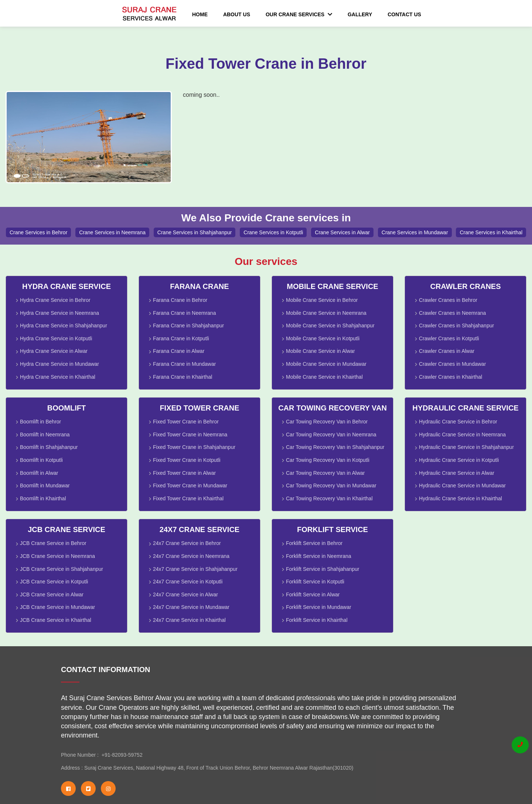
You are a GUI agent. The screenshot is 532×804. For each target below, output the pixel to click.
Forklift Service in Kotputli (315, 582)
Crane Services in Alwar (342, 232)
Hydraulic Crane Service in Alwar (457, 473)
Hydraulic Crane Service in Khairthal (461, 498)
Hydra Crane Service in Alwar (54, 351)
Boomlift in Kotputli (41, 460)
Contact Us (404, 14)
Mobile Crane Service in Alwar (320, 351)
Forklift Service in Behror (314, 543)
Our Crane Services (299, 14)
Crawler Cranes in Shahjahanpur (456, 326)
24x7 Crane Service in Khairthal (189, 620)
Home (200, 14)
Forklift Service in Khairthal (317, 620)
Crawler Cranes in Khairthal (451, 377)
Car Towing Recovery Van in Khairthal (329, 498)
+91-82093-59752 (121, 755)
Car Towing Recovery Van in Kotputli (328, 460)
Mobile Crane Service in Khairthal (324, 377)
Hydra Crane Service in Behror (55, 300)
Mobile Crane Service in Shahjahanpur (330, 326)
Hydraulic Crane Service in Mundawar (462, 486)
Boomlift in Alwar (39, 473)
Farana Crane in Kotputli (181, 338)
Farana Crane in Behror (180, 300)
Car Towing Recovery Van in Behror (327, 422)
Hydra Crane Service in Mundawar (59, 364)
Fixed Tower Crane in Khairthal (188, 498)
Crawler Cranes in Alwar (447, 351)
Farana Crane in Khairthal (183, 377)
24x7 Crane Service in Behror (187, 543)
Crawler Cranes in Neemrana (452, 313)
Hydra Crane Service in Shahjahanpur (64, 326)
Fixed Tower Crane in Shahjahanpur (194, 447)
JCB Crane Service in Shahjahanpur (62, 569)
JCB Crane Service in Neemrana (57, 556)
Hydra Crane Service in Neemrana (59, 313)
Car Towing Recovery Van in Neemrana (331, 435)
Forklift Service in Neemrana (319, 556)
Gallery (360, 14)
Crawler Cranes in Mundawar (452, 364)
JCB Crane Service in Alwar (52, 595)
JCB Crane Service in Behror (53, 543)
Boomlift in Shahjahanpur (49, 447)
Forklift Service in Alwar (313, 595)
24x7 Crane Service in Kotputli (188, 582)
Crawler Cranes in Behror (448, 300)
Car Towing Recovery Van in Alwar (325, 473)
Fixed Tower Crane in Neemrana (190, 435)
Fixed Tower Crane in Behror (186, 422)
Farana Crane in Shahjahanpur (188, 326)
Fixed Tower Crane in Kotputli (187, 460)
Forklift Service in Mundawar (319, 607)
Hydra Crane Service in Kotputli (56, 338)
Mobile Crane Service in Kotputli (323, 338)
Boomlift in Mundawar (45, 486)
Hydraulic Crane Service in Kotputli (459, 460)
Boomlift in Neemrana (45, 435)
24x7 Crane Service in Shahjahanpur (195, 569)
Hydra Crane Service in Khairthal (58, 377)
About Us (237, 14)
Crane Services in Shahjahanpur (195, 232)
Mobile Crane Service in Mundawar (326, 364)
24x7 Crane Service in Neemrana (191, 556)
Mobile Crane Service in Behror (322, 300)
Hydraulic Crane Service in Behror (458, 422)
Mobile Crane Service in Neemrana (326, 313)
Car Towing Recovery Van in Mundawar (331, 486)
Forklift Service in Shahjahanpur (323, 569)
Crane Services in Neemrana (112, 232)
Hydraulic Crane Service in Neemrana (462, 435)
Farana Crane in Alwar (179, 351)
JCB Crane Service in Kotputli (54, 582)
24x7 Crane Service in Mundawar (191, 607)
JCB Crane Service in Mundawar (57, 607)
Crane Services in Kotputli (273, 232)
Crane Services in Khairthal (491, 232)
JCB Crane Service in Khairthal (56, 620)
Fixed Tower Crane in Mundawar (190, 486)
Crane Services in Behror (38, 232)
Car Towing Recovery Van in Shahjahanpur (335, 447)
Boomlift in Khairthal (43, 498)
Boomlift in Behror (40, 422)
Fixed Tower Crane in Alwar (184, 473)
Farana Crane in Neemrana (184, 313)
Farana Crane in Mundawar (184, 364)
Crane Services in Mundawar (415, 232)
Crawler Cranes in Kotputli (449, 338)
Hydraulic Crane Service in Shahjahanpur (466, 447)
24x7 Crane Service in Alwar (185, 595)
